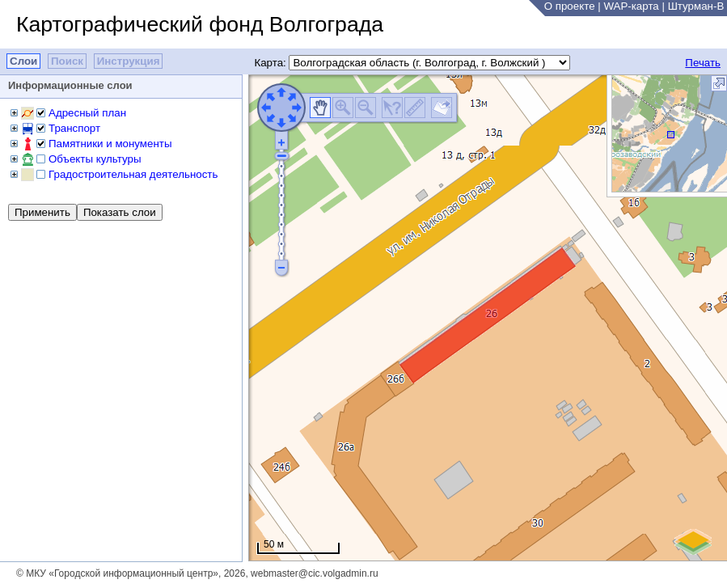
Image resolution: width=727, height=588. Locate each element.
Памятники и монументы (110, 144)
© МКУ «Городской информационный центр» (117, 573)
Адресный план (87, 113)
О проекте (570, 6)
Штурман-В (696, 6)
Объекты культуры (95, 159)
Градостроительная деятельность (133, 174)
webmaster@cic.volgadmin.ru (315, 573)
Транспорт (74, 128)
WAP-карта (631, 6)
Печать (703, 63)
